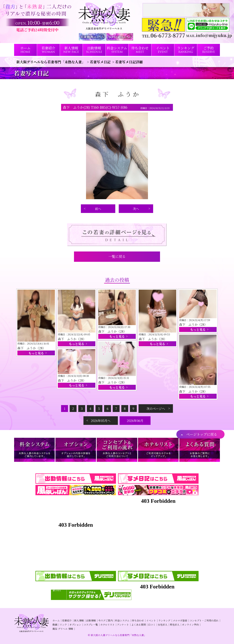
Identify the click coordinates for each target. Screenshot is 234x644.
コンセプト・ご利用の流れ (204, 620)
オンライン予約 (190, 625)
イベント (151, 620)
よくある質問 (139, 625)
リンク (63, 625)
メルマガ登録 (180, 620)
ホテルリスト (107, 625)
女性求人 (163, 625)
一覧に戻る (117, 256)
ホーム (56, 620)
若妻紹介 (67, 620)
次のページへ (156, 409)
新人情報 (79, 620)
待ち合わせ (138, 620)
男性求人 (175, 625)
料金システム (122, 620)
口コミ (152, 625)
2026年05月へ (101, 421)
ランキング (164, 620)
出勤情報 (91, 620)
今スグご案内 (105, 620)
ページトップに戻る (202, 434)
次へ (136, 209)
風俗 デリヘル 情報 (63, 629)
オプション (75, 625)
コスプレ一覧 (91, 625)
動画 (55, 625)
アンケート (123, 625)
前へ (98, 209)
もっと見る (36, 353)
